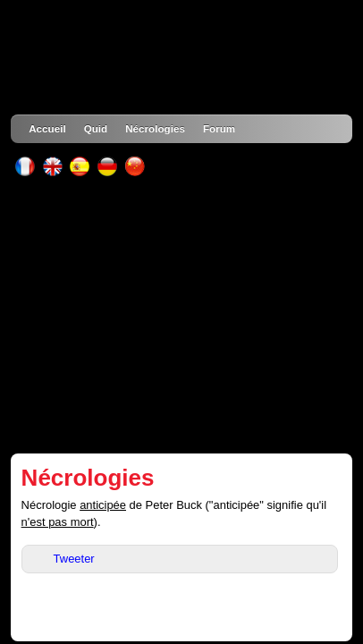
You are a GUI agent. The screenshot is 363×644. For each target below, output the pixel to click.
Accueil (47, 128)
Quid (96, 128)
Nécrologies (155, 128)
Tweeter (74, 559)
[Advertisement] (181, 315)
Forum (219, 128)
